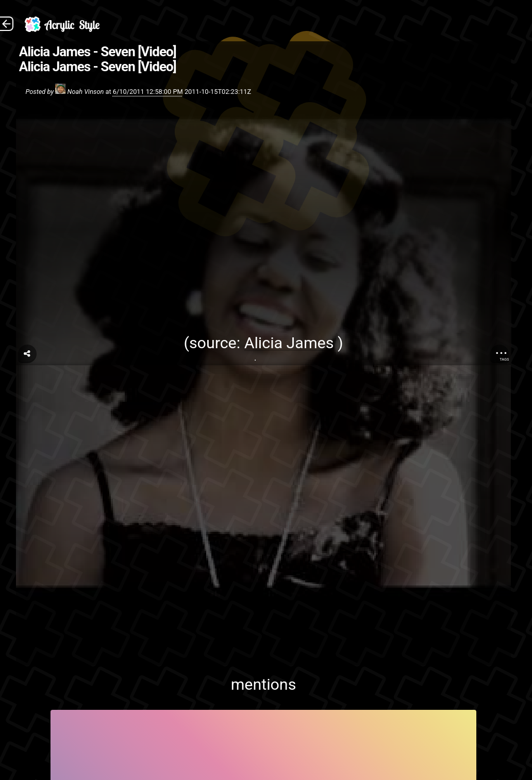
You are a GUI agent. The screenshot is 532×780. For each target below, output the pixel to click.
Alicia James (289, 343)
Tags (504, 359)
